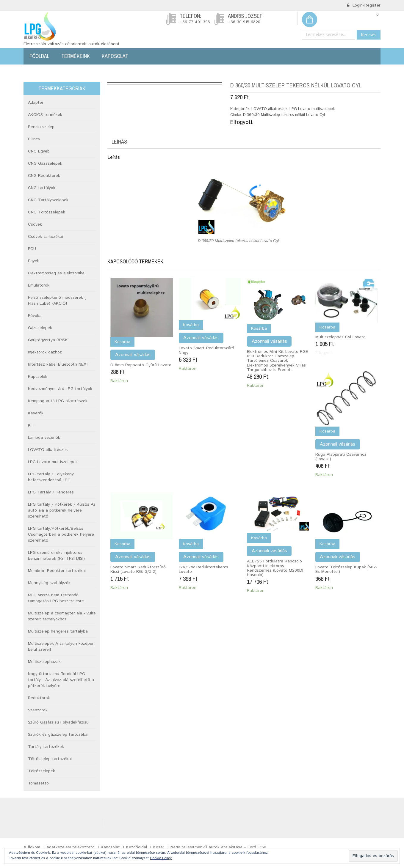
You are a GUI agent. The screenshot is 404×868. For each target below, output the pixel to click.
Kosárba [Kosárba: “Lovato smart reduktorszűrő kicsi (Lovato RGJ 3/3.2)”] (122, 544)
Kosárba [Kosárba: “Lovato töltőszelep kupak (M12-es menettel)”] (327, 544)
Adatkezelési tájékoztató (71, 847)
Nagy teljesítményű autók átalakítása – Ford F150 (218, 847)
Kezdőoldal (137, 847)
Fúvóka (35, 316)
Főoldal (39, 56)
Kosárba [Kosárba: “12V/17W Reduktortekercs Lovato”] (191, 544)
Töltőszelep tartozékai (50, 759)
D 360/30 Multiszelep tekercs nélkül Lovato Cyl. (284, 115)
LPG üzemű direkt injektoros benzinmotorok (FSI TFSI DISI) (56, 556)
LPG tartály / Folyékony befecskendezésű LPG (51, 477)
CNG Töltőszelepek (47, 212)
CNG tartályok (42, 188)
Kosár (159, 847)
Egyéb (34, 261)
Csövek (35, 224)
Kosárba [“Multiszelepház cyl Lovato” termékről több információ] (327, 327)
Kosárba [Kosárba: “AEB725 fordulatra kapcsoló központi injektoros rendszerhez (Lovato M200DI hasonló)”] (259, 538)
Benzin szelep (41, 127)
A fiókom (32, 847)
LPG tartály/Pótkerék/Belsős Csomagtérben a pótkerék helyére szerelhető (61, 534)
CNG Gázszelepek (45, 163)
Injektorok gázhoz (45, 352)
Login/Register (364, 5)
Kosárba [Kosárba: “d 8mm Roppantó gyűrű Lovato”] (122, 342)
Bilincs (34, 139)
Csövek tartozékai (46, 237)
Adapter (36, 103)
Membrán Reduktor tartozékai (57, 571)
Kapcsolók (38, 377)
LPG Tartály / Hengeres (51, 492)
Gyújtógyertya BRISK (48, 340)
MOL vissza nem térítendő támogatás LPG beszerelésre (56, 598)
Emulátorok (39, 285)
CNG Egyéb (39, 151)
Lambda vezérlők (44, 438)
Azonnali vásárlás (133, 355)
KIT (31, 425)
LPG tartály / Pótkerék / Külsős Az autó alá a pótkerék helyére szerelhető (62, 510)
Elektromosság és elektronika (56, 273)
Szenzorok (38, 710)
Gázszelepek (40, 328)
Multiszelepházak (44, 662)
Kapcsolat (115, 56)
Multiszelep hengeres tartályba (58, 631)
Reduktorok (39, 698)
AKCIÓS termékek (45, 115)
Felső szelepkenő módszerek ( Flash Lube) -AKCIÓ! (57, 301)
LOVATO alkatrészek (269, 109)
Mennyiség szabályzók (49, 583)
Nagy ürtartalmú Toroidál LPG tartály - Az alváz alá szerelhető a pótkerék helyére (61, 680)
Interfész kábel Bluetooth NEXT (59, 364)
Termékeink (76, 56)
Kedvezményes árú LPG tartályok (60, 389)
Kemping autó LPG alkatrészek (58, 401)
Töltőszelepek (42, 771)
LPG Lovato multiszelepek (312, 109)
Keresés (369, 35)
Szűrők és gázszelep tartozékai (58, 735)
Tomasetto (38, 783)
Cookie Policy (161, 858)
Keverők (36, 413)
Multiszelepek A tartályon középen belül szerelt (61, 647)
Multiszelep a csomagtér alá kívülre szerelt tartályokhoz (62, 616)
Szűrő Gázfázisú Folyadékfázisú (58, 722)
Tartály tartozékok (46, 747)
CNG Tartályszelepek (48, 200)
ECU (32, 249)
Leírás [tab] (119, 142)
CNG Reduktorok (44, 176)
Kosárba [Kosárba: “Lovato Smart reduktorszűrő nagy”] (191, 325)
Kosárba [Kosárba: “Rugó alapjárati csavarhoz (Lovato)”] (327, 431)
